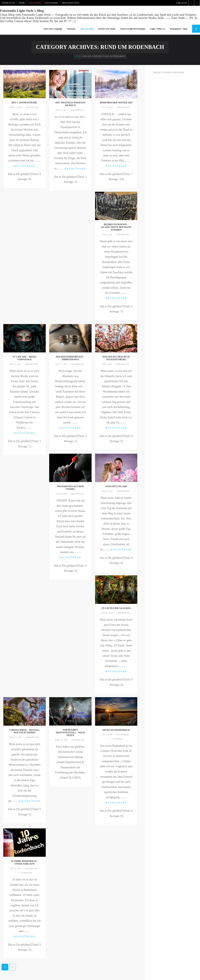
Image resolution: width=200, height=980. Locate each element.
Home (78, 56)
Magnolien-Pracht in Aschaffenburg (116, 358)
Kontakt (22, 3)
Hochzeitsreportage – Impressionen (70, 358)
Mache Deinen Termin (70, 3)
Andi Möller (32, 107)
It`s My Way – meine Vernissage (25, 358)
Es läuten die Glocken (116, 608)
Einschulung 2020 (116, 487)
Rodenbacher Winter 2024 (116, 103)
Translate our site (8, 3)
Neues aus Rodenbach (116, 730)
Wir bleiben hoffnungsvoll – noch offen (70, 733)
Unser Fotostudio (51, 3)
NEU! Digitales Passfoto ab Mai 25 (70, 104)
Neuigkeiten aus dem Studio (70, 488)
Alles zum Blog (35, 3)
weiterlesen (25, 166)
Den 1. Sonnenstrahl (25, 103)
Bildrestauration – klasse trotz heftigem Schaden (116, 227)
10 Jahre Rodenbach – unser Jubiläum (24, 863)
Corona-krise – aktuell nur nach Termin (24, 732)
